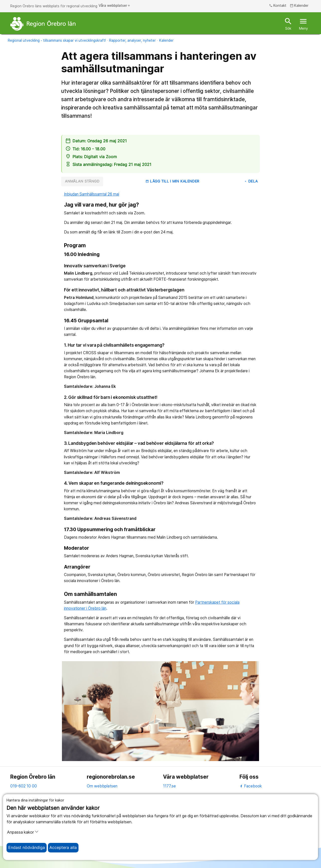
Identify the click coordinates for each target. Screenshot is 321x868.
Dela (251, 181)
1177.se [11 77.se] (169, 786)
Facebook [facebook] (251, 786)
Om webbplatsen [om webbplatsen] (102, 786)
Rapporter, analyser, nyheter (132, 40)
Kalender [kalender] (299, 6)
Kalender (166, 40)
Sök (288, 24)
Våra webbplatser (115, 6)
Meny (303, 24)
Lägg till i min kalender (172, 181)
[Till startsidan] (43, 24)
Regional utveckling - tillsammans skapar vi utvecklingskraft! (57, 40)
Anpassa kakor (23, 832)
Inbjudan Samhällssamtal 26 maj (92, 194)
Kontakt (278, 6)
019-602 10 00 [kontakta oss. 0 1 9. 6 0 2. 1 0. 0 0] (24, 786)
